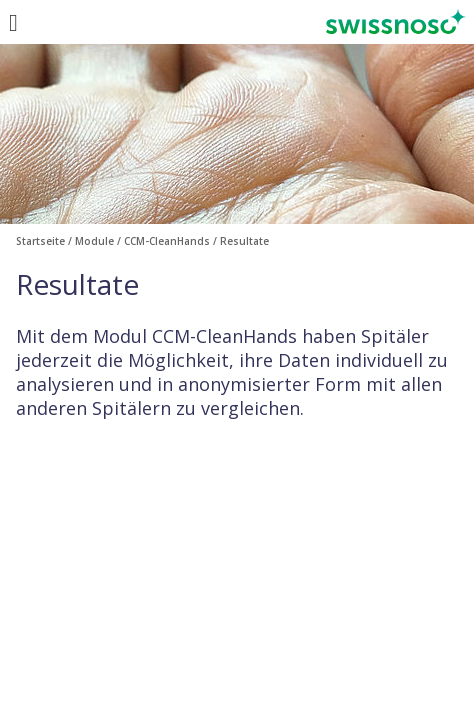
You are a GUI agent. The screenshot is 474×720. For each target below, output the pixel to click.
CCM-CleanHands (167, 241)
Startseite (40, 241)
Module (94, 241)
